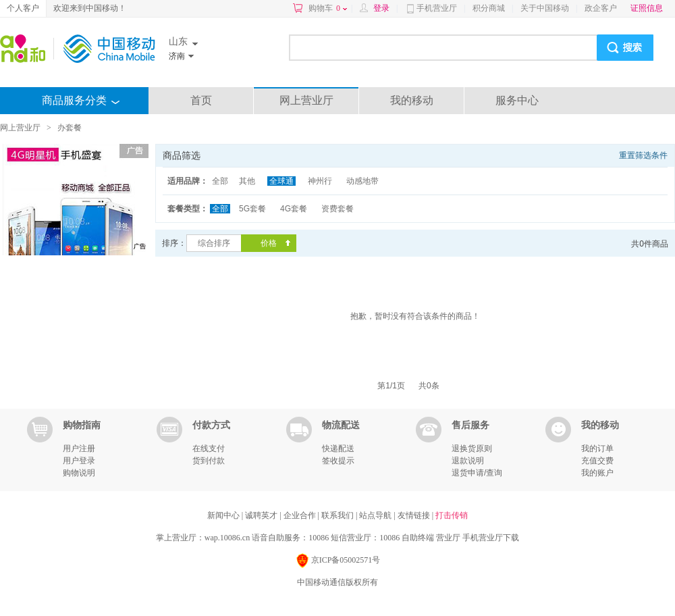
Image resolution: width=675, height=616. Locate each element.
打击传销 (452, 515)
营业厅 (448, 538)
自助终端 (418, 538)
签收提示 (338, 461)
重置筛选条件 (643, 155)
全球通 (281, 181)
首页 (201, 100)
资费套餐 (337, 209)
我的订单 (597, 448)
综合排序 (214, 243)
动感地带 (362, 181)
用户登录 (79, 461)
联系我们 (339, 515)
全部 (220, 181)
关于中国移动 (545, 8)
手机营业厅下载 (491, 538)
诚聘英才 (262, 515)
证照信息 (647, 8)
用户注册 (79, 448)
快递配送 (338, 448)
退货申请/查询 (477, 473)
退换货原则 (472, 448)
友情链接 (415, 515)
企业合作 (301, 515)
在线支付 (209, 448)
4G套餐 (294, 209)
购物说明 (79, 473)
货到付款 (209, 461)
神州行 (320, 181)
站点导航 (376, 515)
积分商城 (489, 8)
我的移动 (412, 100)
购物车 (328, 8)
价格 (269, 243)
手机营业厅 (437, 8)
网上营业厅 (306, 100)
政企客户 (601, 8)
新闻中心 (224, 515)
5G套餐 (252, 209)
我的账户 (597, 473)
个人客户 (23, 8)
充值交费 (597, 461)
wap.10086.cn (227, 538)
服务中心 (517, 100)
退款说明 (468, 461)
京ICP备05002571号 (338, 561)
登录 (381, 8)
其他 (247, 181)
